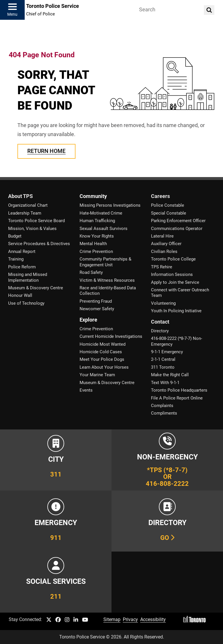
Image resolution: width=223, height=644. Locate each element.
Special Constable (169, 213)
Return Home (46, 151)
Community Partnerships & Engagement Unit (105, 262)
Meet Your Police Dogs (102, 359)
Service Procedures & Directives (39, 244)
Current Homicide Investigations (111, 336)
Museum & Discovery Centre (36, 288)
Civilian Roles (164, 251)
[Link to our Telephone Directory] (167, 521)
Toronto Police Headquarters (179, 390)
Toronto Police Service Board (36, 221)
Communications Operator (177, 229)
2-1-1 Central (163, 359)
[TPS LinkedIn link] (76, 620)
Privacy (130, 619)
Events (86, 390)
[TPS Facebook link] (58, 620)
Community (93, 196)
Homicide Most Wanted (102, 344)
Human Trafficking (97, 221)
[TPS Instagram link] (67, 620)
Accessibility (153, 619)
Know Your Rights (97, 236)
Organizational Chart (28, 205)
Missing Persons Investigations (110, 205)
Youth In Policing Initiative (176, 311)
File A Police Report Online (177, 398)
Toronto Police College (173, 259)
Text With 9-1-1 (165, 383)
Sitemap (112, 619)
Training (16, 259)
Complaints (162, 406)
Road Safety (91, 272)
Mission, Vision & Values (32, 229)
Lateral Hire (162, 236)
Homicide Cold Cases (101, 352)
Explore (88, 320)
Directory (160, 331)
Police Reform (22, 267)
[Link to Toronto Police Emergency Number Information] (56, 521)
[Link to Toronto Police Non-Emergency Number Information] (167, 460)
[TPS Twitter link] (49, 620)
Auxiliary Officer (166, 244)
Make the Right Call (170, 375)
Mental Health (93, 244)
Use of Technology (26, 303)
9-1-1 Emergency (167, 352)
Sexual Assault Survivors (104, 229)
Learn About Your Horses (104, 367)
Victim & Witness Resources (107, 280)
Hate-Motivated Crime (101, 213)
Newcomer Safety (97, 309)
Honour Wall (20, 295)
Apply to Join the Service (175, 282)
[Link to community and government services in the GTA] (56, 582)
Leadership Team (25, 213)
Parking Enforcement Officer (178, 221)
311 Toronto (163, 367)
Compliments (164, 413)
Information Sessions (172, 274)
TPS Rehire (162, 267)
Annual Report (22, 251)
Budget (15, 236)
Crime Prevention (96, 251)
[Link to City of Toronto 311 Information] (56, 460)
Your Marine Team (97, 375)
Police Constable (168, 205)
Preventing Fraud (96, 301)
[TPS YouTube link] (85, 620)
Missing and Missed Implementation (28, 277)
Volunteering (163, 303)
